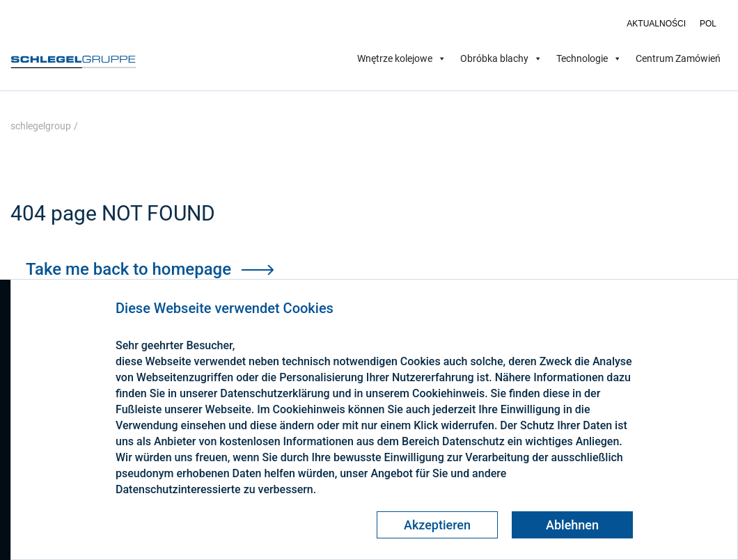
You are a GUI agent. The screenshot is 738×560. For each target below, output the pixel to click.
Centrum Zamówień (678, 58)
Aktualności (656, 24)
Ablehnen (572, 525)
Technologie (589, 58)
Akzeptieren (437, 525)
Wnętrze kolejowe (402, 58)
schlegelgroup (41, 126)
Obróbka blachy (501, 58)
